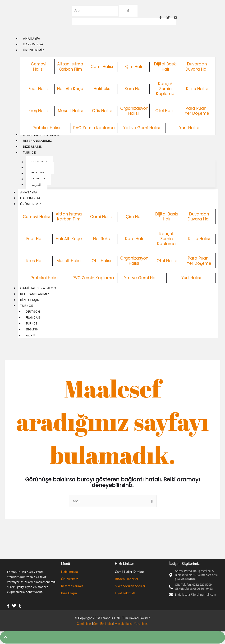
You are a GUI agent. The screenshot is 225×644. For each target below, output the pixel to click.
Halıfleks (102, 89)
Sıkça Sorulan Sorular (130, 587)
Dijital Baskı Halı (165, 67)
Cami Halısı (102, 67)
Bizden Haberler (127, 579)
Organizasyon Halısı (134, 111)
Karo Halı (134, 89)
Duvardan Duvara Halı (197, 67)
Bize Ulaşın (30, 300)
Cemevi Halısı (39, 67)
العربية (30, 336)
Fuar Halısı (38, 89)
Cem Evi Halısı (103, 624)
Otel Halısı (165, 111)
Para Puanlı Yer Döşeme (197, 111)
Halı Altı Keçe (70, 89)
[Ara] (95, 11)
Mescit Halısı (70, 111)
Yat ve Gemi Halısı (142, 128)
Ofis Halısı (102, 111)
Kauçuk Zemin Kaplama (165, 89)
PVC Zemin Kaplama (94, 128)
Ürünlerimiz (33, 204)
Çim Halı (133, 67)
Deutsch (33, 312)
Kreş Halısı (39, 111)
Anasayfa (29, 192)
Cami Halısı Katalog (38, 288)
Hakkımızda (30, 198)
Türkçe (29, 306)
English (32, 330)
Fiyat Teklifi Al (125, 594)
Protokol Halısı (46, 128)
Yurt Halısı (189, 128)
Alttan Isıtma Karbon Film (70, 67)
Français (33, 318)
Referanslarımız (35, 294)
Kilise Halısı (197, 89)
